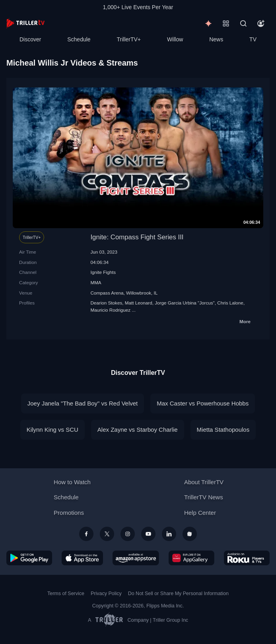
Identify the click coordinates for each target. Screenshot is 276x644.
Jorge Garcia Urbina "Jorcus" (185, 303)
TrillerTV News (204, 497)
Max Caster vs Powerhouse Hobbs (203, 403)
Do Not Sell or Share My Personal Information (178, 594)
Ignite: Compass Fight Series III (137, 237)
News (216, 39)
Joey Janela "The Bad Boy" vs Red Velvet (83, 403)
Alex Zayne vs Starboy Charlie (138, 430)
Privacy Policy (106, 594)
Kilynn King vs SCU (52, 430)
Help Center (200, 513)
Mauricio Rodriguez (110, 310)
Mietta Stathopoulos (223, 430)
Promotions (69, 513)
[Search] (243, 23)
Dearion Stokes (106, 303)
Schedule (79, 39)
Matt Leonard (139, 303)
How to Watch (72, 482)
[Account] (261, 23)
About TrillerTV (204, 482)
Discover (30, 39)
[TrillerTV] (25, 23)
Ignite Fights (103, 272)
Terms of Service (66, 594)
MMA (96, 282)
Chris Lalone (230, 303)
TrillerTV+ (129, 39)
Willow (175, 39)
